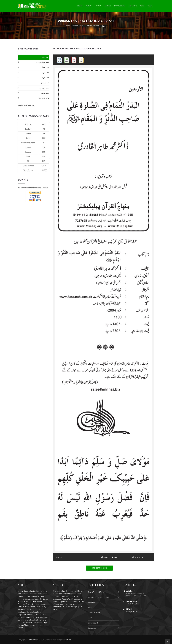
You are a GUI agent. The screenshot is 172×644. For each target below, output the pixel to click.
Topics (98, 6)
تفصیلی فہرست (43, 62)
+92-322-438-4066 (132, 604)
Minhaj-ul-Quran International (98, 597)
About (89, 6)
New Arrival (26, 105)
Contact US (92, 628)
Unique (28, 124)
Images (28, 152)
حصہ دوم (46, 78)
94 (44, 129)
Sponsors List (93, 623)
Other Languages (28, 143)
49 (44, 134)
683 (44, 124)
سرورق (45, 57)
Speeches (91, 602)
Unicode (28, 147)
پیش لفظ (46, 67)
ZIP (28, 161)
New (142, 6)
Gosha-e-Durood (94, 613)
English (28, 129)
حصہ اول (46, 72)
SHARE (105, 557)
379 (44, 161)
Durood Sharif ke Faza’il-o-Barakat (86, 26)
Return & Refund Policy (96, 592)
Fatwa (90, 608)
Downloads (120, 6)
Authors (133, 6)
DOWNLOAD (138, 557)
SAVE (115, 557)
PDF (28, 157)
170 (44, 147)
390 (44, 152)
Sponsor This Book (99, 568)
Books (108, 6)
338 (44, 157)
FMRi (90, 618)
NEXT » (59, 557)
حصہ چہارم (45, 88)
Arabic (28, 134)
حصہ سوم (45, 83)
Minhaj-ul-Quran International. (45, 640)
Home (80, 6)
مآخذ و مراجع (44, 98)
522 (44, 138)
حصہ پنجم (45, 93)
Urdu (150, 6)
